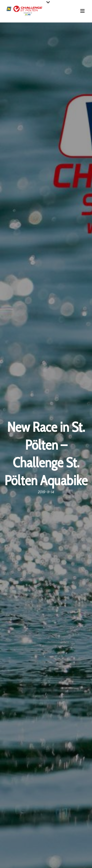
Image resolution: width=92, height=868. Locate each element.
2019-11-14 (46, 492)
